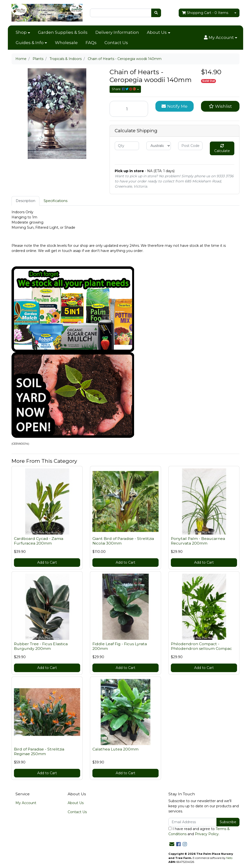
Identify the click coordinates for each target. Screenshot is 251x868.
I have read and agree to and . (199, 831)
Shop (21, 32)
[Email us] (172, 844)
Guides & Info (30, 43)
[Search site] (156, 13)
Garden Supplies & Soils (63, 32)
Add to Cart (47, 562)
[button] (221, 38)
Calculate (222, 149)
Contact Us (116, 43)
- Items (205, 13)
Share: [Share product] (124, 89)
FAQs (91, 43)
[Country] (158, 146)
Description (25, 201)
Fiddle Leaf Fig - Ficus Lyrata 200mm (120, 646)
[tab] (25, 201)
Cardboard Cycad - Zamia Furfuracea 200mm (39, 541)
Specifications (56, 201)
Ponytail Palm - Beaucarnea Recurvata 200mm (198, 541)
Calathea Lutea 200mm (115, 749)
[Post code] (190, 146)
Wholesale (66, 43)
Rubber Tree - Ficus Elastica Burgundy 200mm (41, 646)
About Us (157, 32)
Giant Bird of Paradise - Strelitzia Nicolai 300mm (123, 541)
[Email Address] (193, 822)
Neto (229, 858)
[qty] (127, 146)
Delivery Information (117, 32)
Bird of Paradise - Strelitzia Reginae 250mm (39, 751)
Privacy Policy (207, 834)
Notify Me (175, 106)
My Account (26, 803)
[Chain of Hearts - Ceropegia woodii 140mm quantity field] (129, 109)
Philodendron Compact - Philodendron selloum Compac (201, 646)
